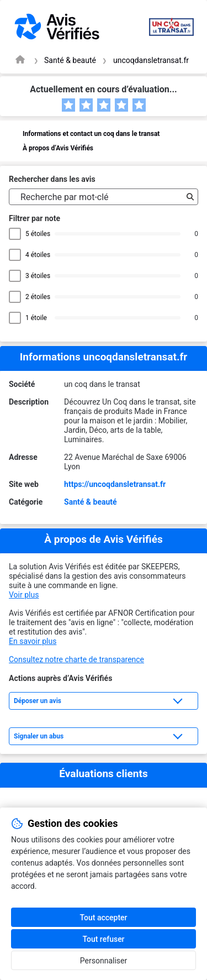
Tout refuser (103, 939)
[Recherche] (188, 197)
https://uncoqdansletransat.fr (115, 484)
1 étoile (38, 318)
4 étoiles (38, 255)
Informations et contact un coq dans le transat (91, 134)
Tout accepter (103, 918)
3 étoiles (38, 276)
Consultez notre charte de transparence (76, 659)
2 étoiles (38, 297)
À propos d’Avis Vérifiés (58, 148)
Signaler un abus (39, 736)
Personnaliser (104, 961)
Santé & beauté (70, 60)
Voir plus (24, 595)
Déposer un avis (38, 701)
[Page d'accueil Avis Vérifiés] (20, 59)
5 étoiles (38, 234)
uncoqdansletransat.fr (151, 60)
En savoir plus (33, 641)
